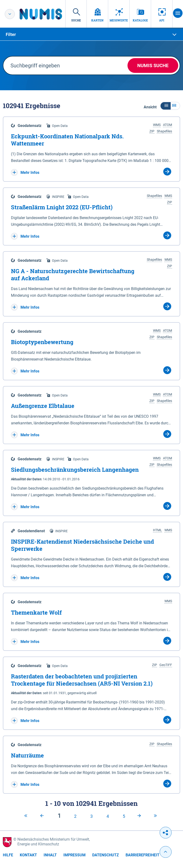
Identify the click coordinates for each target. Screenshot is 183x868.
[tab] (91, 35)
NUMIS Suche (153, 65)
